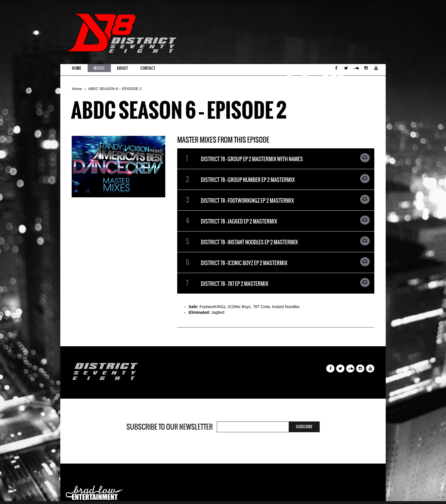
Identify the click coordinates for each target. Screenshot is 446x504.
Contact (148, 68)
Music (99, 68)
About (123, 68)
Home (77, 68)
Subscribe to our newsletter (170, 427)
